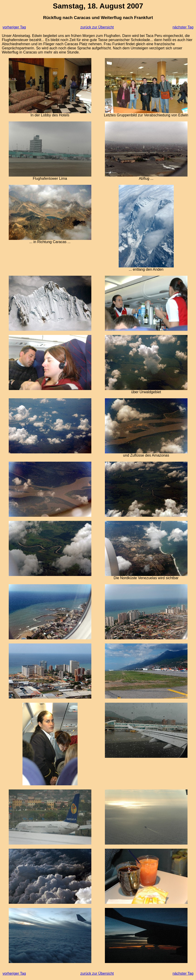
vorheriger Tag (14, 27)
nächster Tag (183, 27)
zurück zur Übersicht (97, 27)
